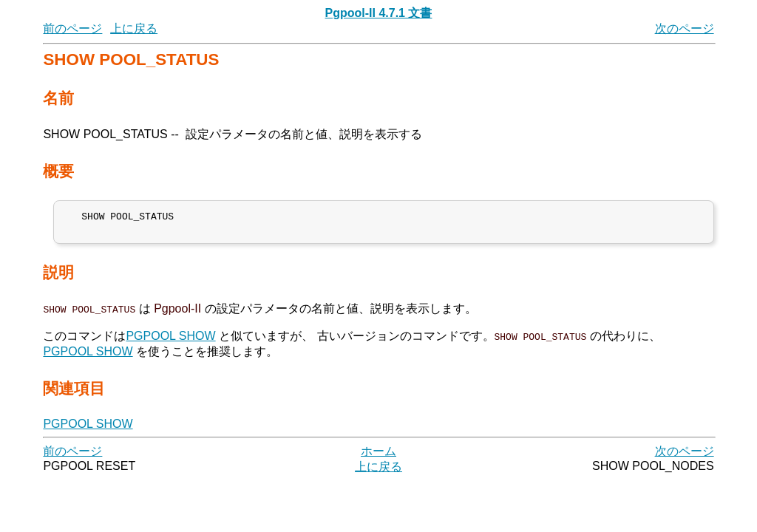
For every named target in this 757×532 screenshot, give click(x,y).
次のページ (685, 28)
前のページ (72, 28)
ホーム (378, 456)
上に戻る (134, 28)
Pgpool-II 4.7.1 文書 (379, 13)
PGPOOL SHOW (170, 340)
